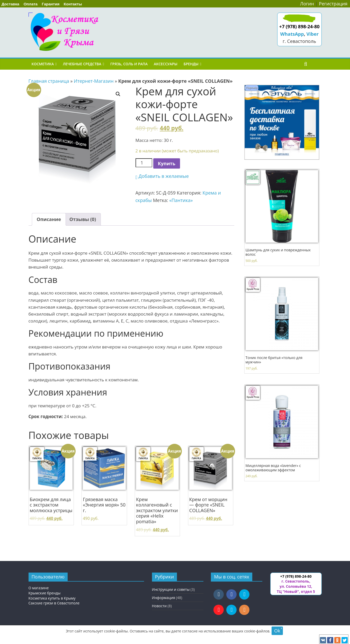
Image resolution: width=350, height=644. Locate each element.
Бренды (191, 64)
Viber (312, 34)
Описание (49, 219)
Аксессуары (166, 64)
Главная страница (49, 81)
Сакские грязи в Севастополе (54, 603)
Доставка (10, 4)
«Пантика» (181, 200)
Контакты (73, 4)
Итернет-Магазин (94, 81)
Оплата (31, 4)
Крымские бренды (45, 593)
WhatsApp (292, 34)
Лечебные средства (82, 64)
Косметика (43, 64)
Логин (307, 4)
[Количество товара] (144, 163)
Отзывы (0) (83, 219)
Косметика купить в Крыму (52, 598)
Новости (159, 606)
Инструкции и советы (171, 589)
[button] (162, 176)
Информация (164, 598)
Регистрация (333, 4)
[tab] (49, 219)
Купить (167, 163)
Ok (277, 631)
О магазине (39, 588)
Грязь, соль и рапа (129, 64)
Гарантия (51, 4)
